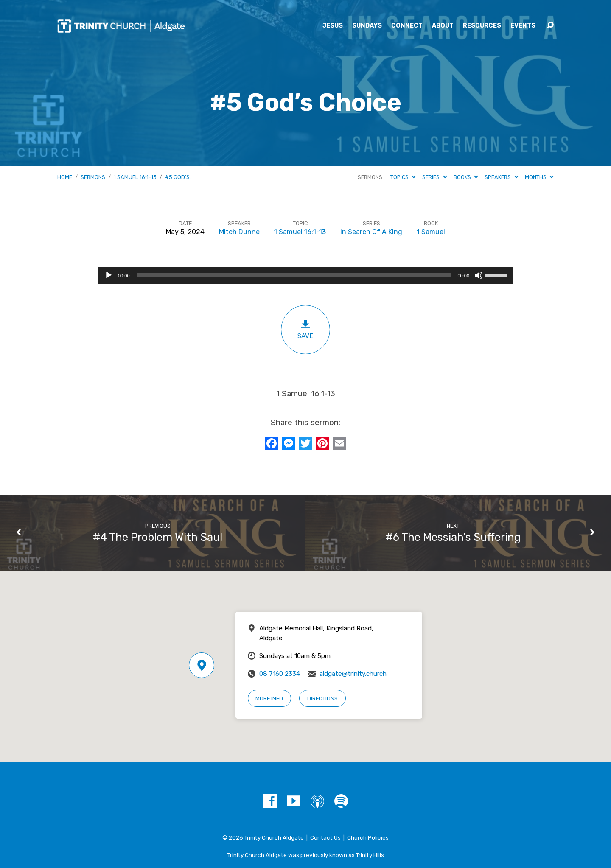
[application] (305, 275)
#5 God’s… (179, 177)
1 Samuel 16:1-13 (135, 177)
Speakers (501, 177)
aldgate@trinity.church (353, 674)
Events (523, 26)
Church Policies (368, 837)
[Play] (109, 275)
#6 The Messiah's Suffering (453, 537)
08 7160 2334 (280, 674)
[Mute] (479, 275)
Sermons (93, 177)
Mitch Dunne (239, 232)
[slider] (294, 275)
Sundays (367, 26)
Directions (322, 699)
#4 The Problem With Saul (158, 537)
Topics (403, 177)
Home (65, 177)
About (443, 26)
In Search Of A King (371, 232)
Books (466, 177)
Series (434, 177)
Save (305, 329)
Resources (482, 26)
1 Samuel (431, 232)
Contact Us (325, 837)
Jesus (333, 26)
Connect (407, 26)
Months (539, 177)
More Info (269, 699)
